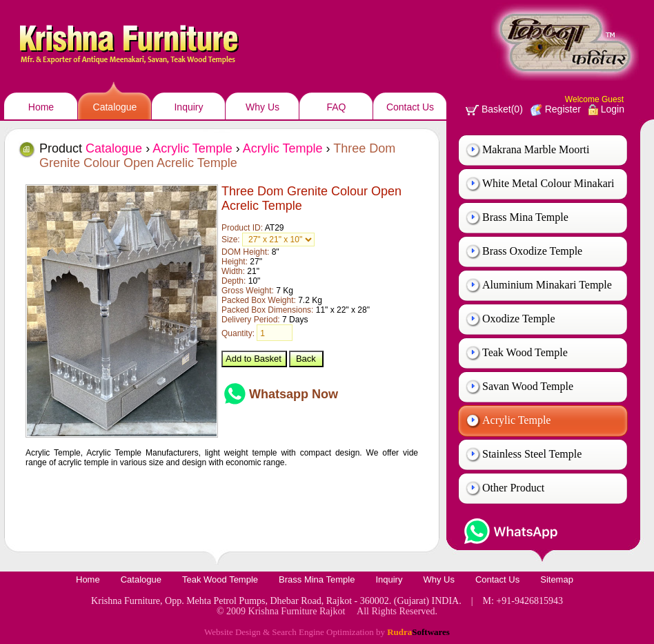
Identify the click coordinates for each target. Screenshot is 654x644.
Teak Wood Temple (525, 352)
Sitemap (557, 579)
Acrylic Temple (516, 420)
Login (606, 109)
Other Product (513, 488)
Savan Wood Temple (528, 386)
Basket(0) (494, 109)
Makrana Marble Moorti (536, 149)
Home (41, 107)
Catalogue (115, 107)
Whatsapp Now (294, 394)
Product (91, 148)
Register (556, 109)
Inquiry (188, 107)
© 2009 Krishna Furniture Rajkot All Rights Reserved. (327, 611)
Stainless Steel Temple (532, 454)
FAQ (336, 107)
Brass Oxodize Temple (532, 251)
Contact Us (410, 107)
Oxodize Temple (519, 319)
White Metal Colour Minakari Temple (548, 189)
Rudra (418, 632)
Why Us (262, 107)
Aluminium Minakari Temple (547, 285)
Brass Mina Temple (525, 217)
